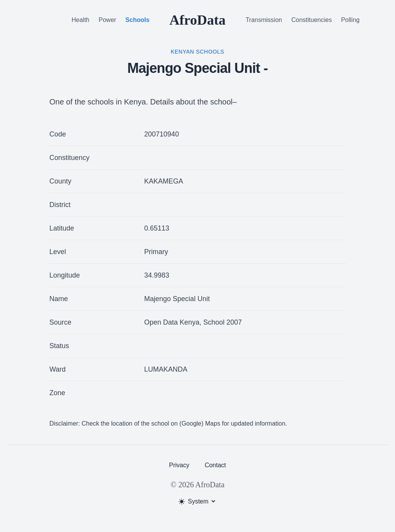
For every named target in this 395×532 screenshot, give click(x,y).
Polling (350, 20)
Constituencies (311, 20)
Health (81, 20)
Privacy (179, 465)
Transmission (264, 20)
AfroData (197, 20)
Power (107, 20)
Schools (137, 20)
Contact (215, 465)
